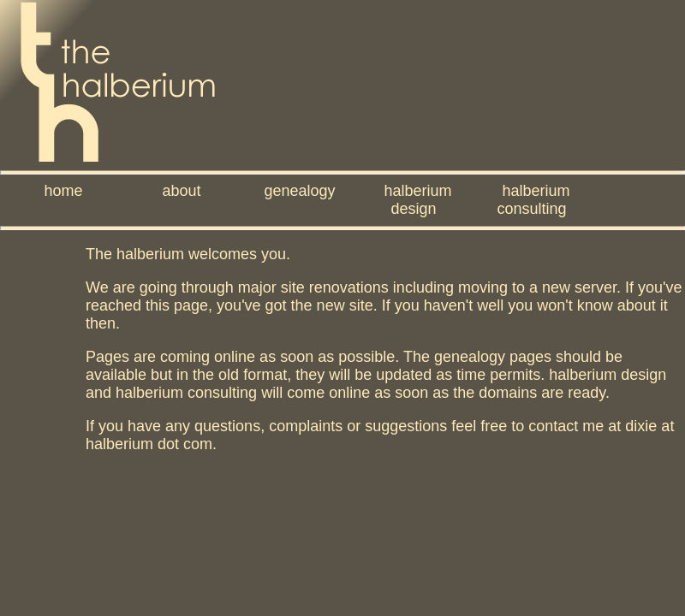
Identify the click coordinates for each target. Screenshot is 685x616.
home (63, 191)
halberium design (417, 200)
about (181, 191)
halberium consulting (533, 200)
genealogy (299, 191)
